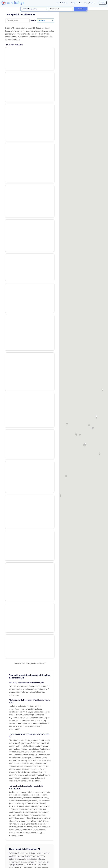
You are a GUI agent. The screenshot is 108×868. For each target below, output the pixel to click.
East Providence (37, 648)
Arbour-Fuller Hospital (17, 229)
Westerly (10, 681)
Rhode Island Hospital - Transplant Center (17, 77)
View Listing (47, 52)
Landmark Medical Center (18, 287)
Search (80, 9)
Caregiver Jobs (76, 3)
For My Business (90, 3)
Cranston (10, 648)
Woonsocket (36, 681)
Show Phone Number (44, 63)
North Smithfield (13, 661)
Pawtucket (35, 661)
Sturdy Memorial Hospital (18, 257)
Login (103, 3)
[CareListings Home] (17, 3)
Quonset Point (36, 668)
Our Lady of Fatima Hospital (19, 186)
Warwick (34, 674)
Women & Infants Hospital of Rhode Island (25, 91)
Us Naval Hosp (13, 300)
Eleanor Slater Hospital (17, 215)
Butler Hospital (13, 143)
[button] (80, 435)
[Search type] (35, 9)
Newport (10, 655)
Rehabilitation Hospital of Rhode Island (18, 271)
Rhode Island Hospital (17, 63)
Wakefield (11, 674)
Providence (11, 668)
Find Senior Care (62, 3)
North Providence (38, 655)
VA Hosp (11, 50)
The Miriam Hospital (16, 156)
